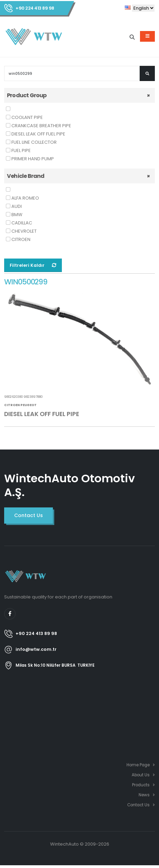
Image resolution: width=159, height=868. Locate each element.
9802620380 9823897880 (23, 397)
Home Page (138, 765)
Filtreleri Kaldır (33, 265)
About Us (141, 775)
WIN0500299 (26, 282)
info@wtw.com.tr (36, 649)
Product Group (27, 95)
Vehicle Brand (26, 176)
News (144, 795)
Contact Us (138, 805)
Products (141, 785)
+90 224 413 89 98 (35, 8)
